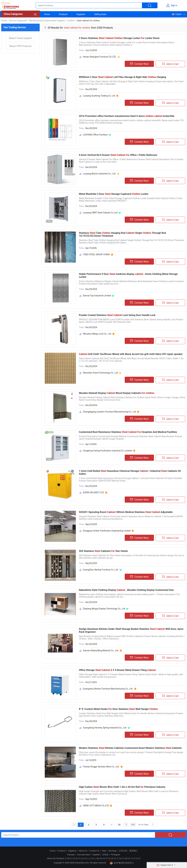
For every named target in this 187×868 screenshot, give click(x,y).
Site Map (112, 851)
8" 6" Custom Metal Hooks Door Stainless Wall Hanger (118, 709)
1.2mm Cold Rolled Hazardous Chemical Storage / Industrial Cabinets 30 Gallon (130, 472)
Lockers (71, 21)
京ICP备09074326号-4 (122, 863)
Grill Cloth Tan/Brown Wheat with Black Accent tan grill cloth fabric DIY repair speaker (131, 354)
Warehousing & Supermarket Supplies (47, 21)
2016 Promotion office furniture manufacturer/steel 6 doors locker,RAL (127, 116)
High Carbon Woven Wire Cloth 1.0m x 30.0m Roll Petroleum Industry (122, 787)
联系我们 (133, 851)
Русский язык (84, 855)
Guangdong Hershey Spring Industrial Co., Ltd (105, 728)
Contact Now (139, 64)
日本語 (105, 855)
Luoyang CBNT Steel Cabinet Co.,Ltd (100, 213)
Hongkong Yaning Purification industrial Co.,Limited (107, 451)
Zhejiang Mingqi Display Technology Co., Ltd (104, 609)
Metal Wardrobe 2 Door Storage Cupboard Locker (114, 194)
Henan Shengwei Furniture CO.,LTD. (100, 57)
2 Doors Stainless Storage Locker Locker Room (119, 38)
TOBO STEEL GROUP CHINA (96, 254)
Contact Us (94, 851)
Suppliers (81, 14)
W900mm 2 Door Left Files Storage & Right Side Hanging (122, 77)
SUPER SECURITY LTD (93, 493)
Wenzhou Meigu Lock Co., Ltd (97, 334)
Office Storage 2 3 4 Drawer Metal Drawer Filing (117, 670)
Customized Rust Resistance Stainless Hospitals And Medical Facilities (128, 432)
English (177, 14)
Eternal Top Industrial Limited (97, 296)
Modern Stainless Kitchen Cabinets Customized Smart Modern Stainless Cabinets (130, 748)
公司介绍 (123, 851)
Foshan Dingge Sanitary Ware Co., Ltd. (101, 767)
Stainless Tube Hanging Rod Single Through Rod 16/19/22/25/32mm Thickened (122, 234)
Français (71, 855)
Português (115, 855)
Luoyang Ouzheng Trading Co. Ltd (99, 96)
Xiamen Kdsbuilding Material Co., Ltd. (101, 651)
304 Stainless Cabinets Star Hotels (103, 551)
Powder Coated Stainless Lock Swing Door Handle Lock (117, 315)
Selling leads (100, 14)
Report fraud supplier (20, 38)
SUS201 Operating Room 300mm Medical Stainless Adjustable (126, 512)
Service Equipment (18, 21)
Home (47, 14)
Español (96, 855)
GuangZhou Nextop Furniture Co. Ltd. (101, 570)
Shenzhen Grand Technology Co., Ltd (100, 373)
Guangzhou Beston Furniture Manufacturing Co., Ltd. (108, 689)
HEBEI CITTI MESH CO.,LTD (96, 806)
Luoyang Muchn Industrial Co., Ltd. (99, 174)
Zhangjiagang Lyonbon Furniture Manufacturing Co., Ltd (109, 412)
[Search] (153, 824)
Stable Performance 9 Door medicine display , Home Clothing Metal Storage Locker (128, 275)
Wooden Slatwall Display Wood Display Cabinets (117, 393)
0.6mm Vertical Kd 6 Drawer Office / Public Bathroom (118, 155)
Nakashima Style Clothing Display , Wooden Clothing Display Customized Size (126, 590)
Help (104, 851)
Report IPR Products (20, 46)
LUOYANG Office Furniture (95, 135)
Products (63, 14)
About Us (83, 851)
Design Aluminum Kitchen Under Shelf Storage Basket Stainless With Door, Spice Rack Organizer (131, 630)
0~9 (138, 858)
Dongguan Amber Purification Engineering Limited (107, 531)
